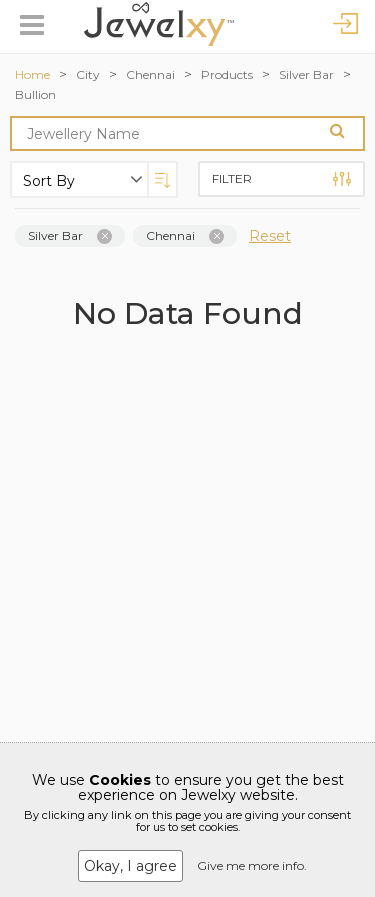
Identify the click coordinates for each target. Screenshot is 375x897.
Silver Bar (306, 74)
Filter (282, 179)
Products (227, 74)
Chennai (150, 74)
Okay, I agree (130, 866)
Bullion (35, 94)
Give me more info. (252, 865)
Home (32, 74)
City (88, 74)
